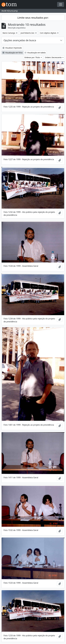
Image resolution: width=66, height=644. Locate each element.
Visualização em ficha (13, 53)
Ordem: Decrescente (53, 57)
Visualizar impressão (12, 48)
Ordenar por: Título (32, 57)
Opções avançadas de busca (20, 40)
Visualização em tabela (35, 53)
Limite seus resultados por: (33, 18)
